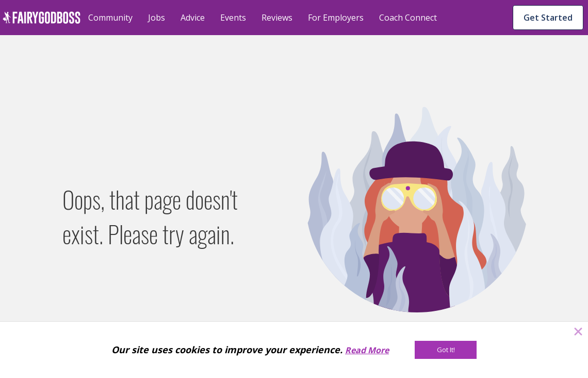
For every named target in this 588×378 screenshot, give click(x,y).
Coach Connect (408, 18)
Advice (193, 18)
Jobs (157, 18)
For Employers (336, 18)
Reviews (277, 18)
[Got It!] (446, 350)
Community (110, 18)
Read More (367, 350)
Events (233, 18)
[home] (42, 18)
